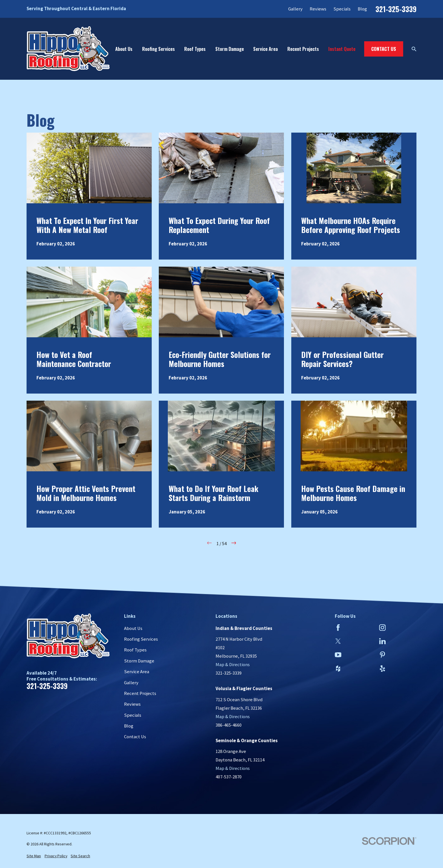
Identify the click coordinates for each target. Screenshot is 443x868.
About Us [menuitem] (124, 49)
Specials (342, 9)
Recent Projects (140, 693)
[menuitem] (34, 856)
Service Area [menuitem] (265, 49)
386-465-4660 (229, 725)
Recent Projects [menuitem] (303, 49)
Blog (362, 9)
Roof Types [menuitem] (195, 49)
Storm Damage (139, 661)
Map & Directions (233, 665)
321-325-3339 (396, 9)
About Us (133, 628)
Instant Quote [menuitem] (342, 49)
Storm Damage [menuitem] (230, 49)
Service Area (137, 672)
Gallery (295, 9)
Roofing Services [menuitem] (158, 49)
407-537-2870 (229, 777)
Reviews (318, 9)
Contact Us (384, 49)
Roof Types (135, 650)
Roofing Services (141, 639)
